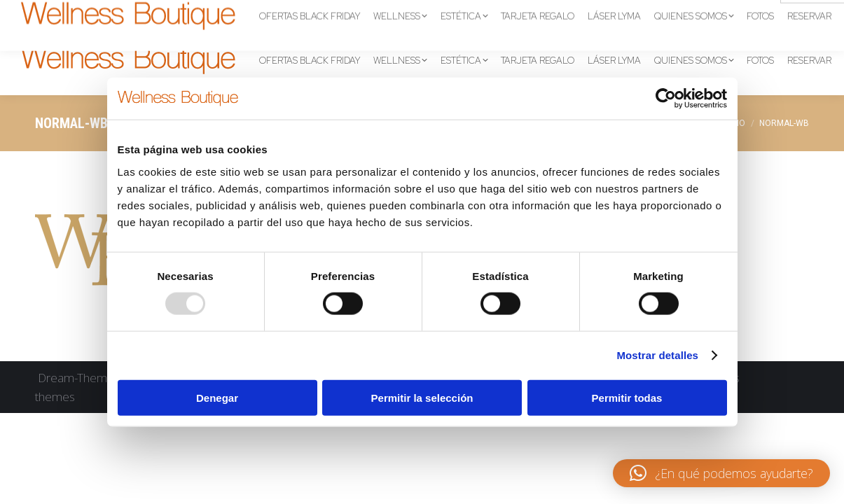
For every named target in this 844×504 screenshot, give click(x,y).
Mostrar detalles (657, 355)
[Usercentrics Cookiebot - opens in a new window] (666, 99)
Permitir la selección (422, 397)
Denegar (217, 397)
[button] (721, 473)
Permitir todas (627, 397)
